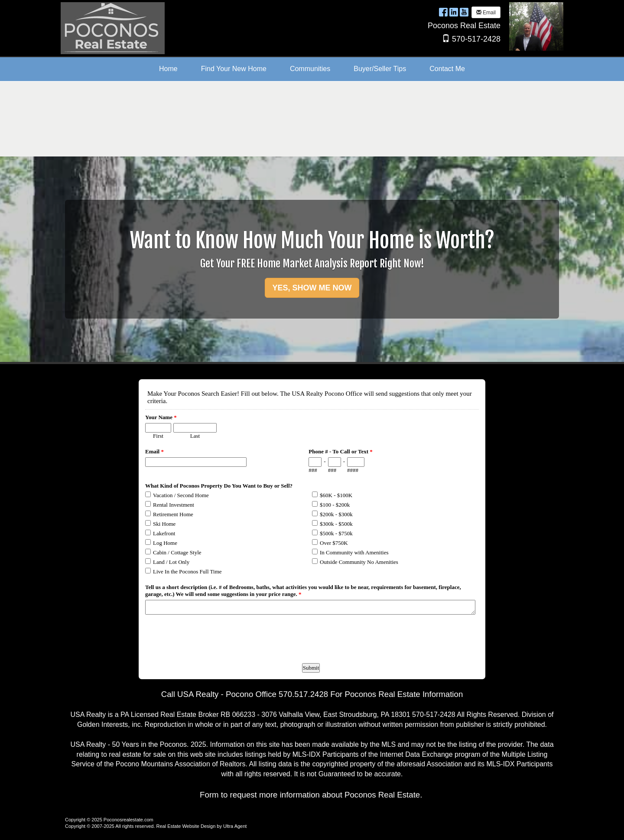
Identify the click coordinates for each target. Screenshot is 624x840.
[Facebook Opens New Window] (443, 12)
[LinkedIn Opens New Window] (454, 12)
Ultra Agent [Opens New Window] (235, 826)
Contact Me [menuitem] (447, 69)
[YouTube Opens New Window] (464, 12)
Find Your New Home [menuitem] (234, 69)
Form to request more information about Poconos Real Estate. (311, 795)
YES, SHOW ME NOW (312, 288)
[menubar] (312, 69)
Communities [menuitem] (310, 69)
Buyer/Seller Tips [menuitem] (380, 69)
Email (486, 13)
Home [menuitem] (168, 69)
